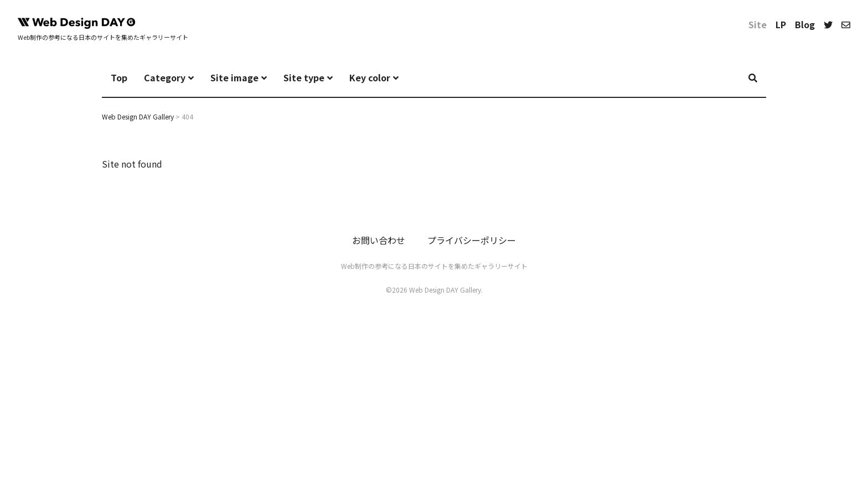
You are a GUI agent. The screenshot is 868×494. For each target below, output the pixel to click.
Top (119, 77)
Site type (304, 77)
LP (781, 24)
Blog (805, 24)
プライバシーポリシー (472, 240)
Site (758, 24)
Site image (234, 77)
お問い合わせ (379, 240)
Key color (370, 77)
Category (165, 77)
